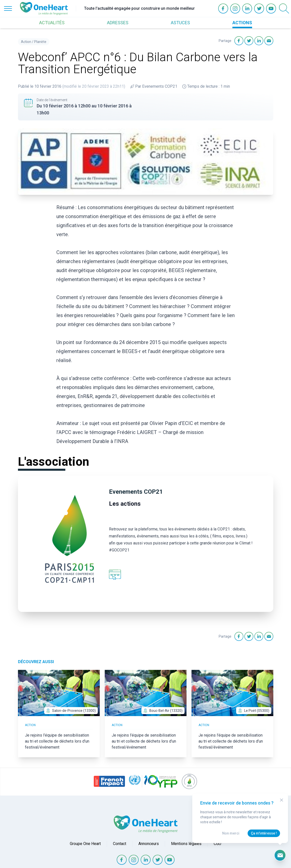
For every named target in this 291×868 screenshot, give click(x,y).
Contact (120, 844)
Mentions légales (186, 844)
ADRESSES (118, 23)
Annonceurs (149, 844)
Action (26, 42)
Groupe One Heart (85, 844)
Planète (40, 42)
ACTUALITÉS (52, 23)
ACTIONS (242, 23)
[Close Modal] (282, 800)
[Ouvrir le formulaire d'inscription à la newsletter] (280, 855)
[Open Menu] (8, 8)
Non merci (231, 833)
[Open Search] (284, 8)
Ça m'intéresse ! (264, 833)
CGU (217, 844)
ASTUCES (180, 23)
